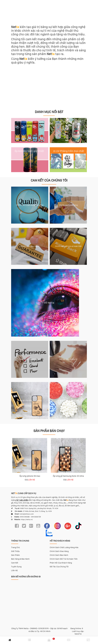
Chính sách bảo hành (59, 555)
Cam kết (15, 563)
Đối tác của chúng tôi (59, 567)
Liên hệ (14, 570)
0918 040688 (25, 517)
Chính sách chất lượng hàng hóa (64, 547)
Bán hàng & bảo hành (20, 559)
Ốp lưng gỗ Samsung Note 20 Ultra (68, 476)
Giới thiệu (15, 551)
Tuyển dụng (16, 567)
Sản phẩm (15, 555)
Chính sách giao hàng (59, 551)
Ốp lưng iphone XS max (30, 476)
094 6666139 (36, 517)
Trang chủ (15, 547)
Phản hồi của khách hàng (61, 563)
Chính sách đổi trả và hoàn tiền (64, 559)
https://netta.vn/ (27, 520)
